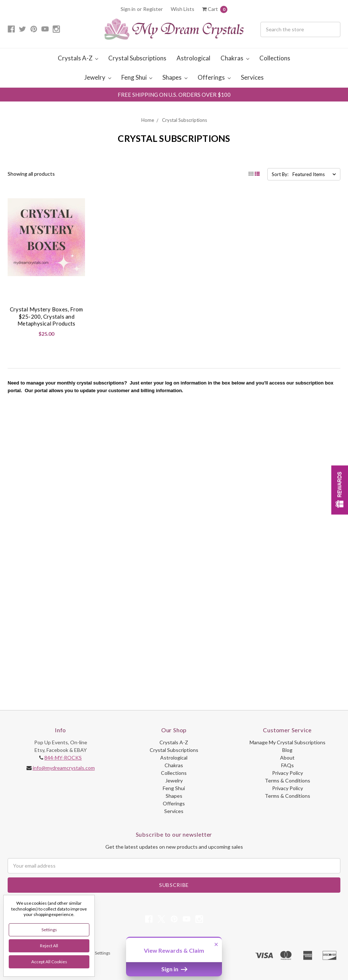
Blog (287, 750)
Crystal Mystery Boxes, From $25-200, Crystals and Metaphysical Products (46, 316)
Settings (49, 930)
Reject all (49, 946)
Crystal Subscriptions (137, 58)
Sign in (128, 9)
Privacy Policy (288, 773)
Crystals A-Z (78, 58)
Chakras (235, 58)
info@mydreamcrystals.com (64, 768)
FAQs (288, 765)
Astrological (193, 58)
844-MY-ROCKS (63, 758)
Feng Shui (137, 77)
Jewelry (98, 77)
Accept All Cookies (49, 962)
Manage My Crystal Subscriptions (288, 742)
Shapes (175, 77)
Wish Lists (183, 9)
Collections (275, 58)
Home (148, 120)
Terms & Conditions (288, 780)
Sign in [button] (174, 969)
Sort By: (280, 174)
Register (153, 9)
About (287, 758)
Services (252, 77)
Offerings (214, 77)
